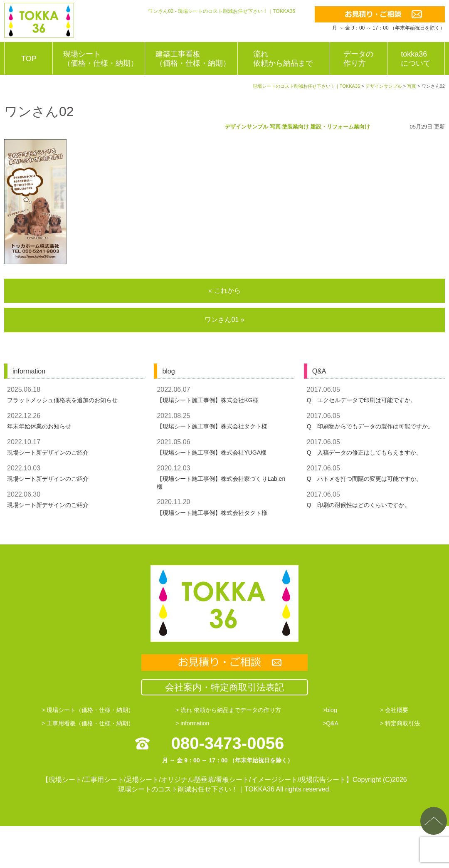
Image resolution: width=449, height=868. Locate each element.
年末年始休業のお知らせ (39, 426)
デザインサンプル (247, 127)
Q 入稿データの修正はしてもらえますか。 (364, 453)
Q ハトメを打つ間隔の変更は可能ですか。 (364, 479)
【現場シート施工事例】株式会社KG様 (207, 400)
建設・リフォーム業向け (340, 127)
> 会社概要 (394, 710)
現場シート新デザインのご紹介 (48, 453)
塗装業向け (295, 127)
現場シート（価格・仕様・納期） (101, 59)
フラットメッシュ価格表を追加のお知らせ (62, 400)
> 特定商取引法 (400, 723)
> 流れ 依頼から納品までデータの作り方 (228, 710)
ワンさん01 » (224, 320)
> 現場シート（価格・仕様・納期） (88, 710)
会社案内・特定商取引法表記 (224, 687)
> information (192, 723)
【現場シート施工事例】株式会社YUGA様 (212, 453)
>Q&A (331, 723)
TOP (29, 59)
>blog (330, 710)
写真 (275, 127)
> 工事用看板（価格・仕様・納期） (88, 723)
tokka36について (416, 59)
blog (168, 371)
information (29, 371)
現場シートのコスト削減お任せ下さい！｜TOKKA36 (196, 789)
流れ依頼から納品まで (283, 59)
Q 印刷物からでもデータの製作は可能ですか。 (370, 426)
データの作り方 (358, 59)
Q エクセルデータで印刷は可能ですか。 (361, 400)
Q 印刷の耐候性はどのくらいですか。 (359, 505)
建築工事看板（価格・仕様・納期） (193, 59)
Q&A (319, 371)
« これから (224, 291)
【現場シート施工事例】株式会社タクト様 (212, 426)
